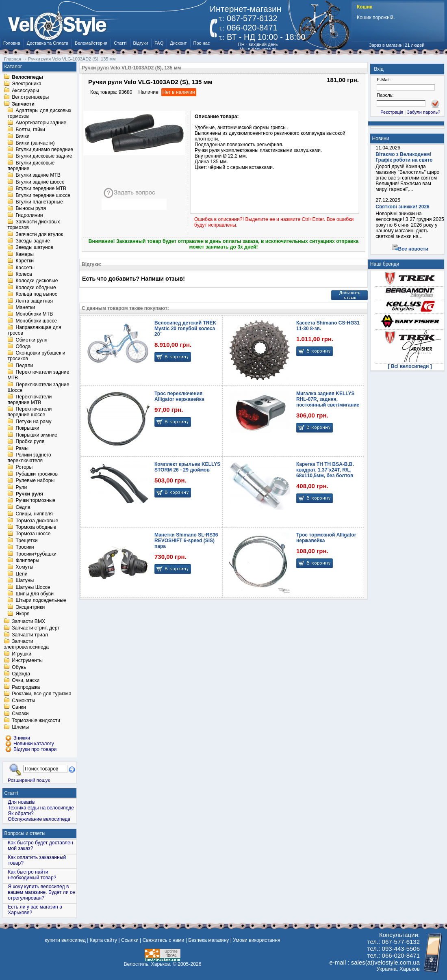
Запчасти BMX (28, 621)
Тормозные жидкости (36, 720)
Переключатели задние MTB (38, 375)
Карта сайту (103, 940)
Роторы (24, 467)
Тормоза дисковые (37, 521)
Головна (12, 43)
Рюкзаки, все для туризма (41, 694)
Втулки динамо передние (44, 149)
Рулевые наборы (35, 481)
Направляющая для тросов (34, 331)
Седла (23, 507)
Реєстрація (392, 112)
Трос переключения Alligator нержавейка (179, 396)
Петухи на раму (33, 422)
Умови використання (256, 940)
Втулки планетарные (39, 202)
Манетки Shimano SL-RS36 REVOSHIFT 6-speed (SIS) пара (186, 541)
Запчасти (23, 104)
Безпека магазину (208, 940)
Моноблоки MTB (34, 314)
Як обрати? (21, 813)
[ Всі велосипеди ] (410, 366)
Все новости (413, 249)
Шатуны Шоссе (33, 587)
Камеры (24, 254)
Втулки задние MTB (38, 175)
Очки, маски (26, 681)
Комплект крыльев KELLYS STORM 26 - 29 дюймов (187, 467)
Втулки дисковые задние (44, 156)
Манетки (25, 307)
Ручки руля (29, 494)
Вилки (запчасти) (35, 143)
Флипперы (27, 560)
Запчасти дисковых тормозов (34, 225)
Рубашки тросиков (37, 474)
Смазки (20, 714)
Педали (24, 366)
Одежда (21, 674)
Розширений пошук (29, 780)
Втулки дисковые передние (31, 166)
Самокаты (23, 701)
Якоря (22, 614)
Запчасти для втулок (39, 234)
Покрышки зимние (36, 435)
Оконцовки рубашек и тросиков (36, 356)
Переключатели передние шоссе (29, 412)
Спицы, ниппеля (34, 514)
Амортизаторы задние (41, 123)
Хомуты (24, 567)
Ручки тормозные (35, 501)
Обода (23, 346)
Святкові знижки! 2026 (403, 207)
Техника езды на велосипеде (41, 808)
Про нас (202, 43)
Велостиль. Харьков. (148, 964)
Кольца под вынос (36, 294)
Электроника (27, 84)
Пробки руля (30, 442)
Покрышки (27, 428)
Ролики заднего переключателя (29, 458)
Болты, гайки (30, 130)
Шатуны (25, 581)
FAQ (159, 43)
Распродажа (26, 687)
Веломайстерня (91, 43)
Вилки (22, 136)
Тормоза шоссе (33, 534)
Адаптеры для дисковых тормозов (39, 113)
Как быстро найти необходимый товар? (32, 875)
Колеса (24, 274)
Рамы (22, 448)
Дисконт (178, 43)
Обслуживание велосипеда (39, 819)
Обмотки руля (31, 340)
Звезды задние (33, 241)
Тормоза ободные (36, 527)
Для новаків (21, 802)
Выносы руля (31, 209)
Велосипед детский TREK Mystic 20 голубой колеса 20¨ (185, 329)
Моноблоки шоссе (36, 321)
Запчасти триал (30, 635)
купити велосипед (65, 940)
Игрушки (22, 654)
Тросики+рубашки (36, 554)
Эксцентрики (30, 607)
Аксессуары (25, 91)
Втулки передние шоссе (43, 195)
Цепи (21, 574)
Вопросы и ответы (25, 833)
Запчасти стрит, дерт (36, 628)
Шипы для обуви (35, 594)
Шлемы (20, 727)
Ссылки (130, 940)
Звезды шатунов (34, 248)
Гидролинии (29, 215)
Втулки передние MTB (41, 189)
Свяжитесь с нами (164, 940)
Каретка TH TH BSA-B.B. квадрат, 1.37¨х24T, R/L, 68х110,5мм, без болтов (325, 470)
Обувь (19, 667)
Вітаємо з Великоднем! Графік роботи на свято (404, 157)
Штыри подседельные (41, 601)
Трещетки (26, 541)
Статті (120, 43)
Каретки (25, 261)
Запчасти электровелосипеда (26, 645)
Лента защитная (34, 301)
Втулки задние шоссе (40, 182)
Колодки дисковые (37, 281)
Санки (19, 707)
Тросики (25, 547)
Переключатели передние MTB (29, 400)
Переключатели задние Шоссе (38, 387)
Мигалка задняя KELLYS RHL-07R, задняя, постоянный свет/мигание (328, 399)
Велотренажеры (30, 97)
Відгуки (141, 43)
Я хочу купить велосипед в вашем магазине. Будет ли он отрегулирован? (41, 892)
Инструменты (27, 661)
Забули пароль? (423, 112)
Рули (21, 487)
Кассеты (25, 268)
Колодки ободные (36, 288)
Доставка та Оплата (48, 43)
